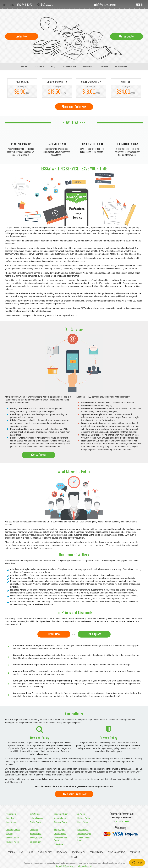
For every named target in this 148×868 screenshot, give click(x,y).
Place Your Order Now (74, 106)
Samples (104, 66)
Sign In (139, 5)
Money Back (88, 66)
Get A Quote (126, 36)
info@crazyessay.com (106, 4)
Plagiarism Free (69, 66)
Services (39, 66)
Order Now (22, 36)
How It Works (121, 66)
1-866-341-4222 (23, 5)
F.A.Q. (53, 66)
